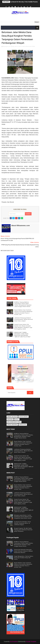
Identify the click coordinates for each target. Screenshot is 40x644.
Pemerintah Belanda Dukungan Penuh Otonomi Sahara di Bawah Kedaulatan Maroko (24, 551)
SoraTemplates (14, 642)
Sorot (17, 419)
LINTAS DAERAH (23, 417)
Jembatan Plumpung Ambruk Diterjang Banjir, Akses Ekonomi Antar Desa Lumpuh (24, 319)
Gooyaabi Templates (31, 642)
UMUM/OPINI (23, 425)
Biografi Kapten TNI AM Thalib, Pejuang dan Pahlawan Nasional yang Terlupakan (23, 530)
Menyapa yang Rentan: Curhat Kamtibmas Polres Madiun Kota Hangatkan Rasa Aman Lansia (23, 517)
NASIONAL (10, 419)
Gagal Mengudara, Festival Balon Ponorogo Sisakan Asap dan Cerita (24, 558)
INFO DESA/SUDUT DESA (29, 46)
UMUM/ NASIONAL (12, 425)
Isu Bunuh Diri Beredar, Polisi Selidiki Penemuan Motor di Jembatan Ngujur (23, 523)
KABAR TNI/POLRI (12, 417)
